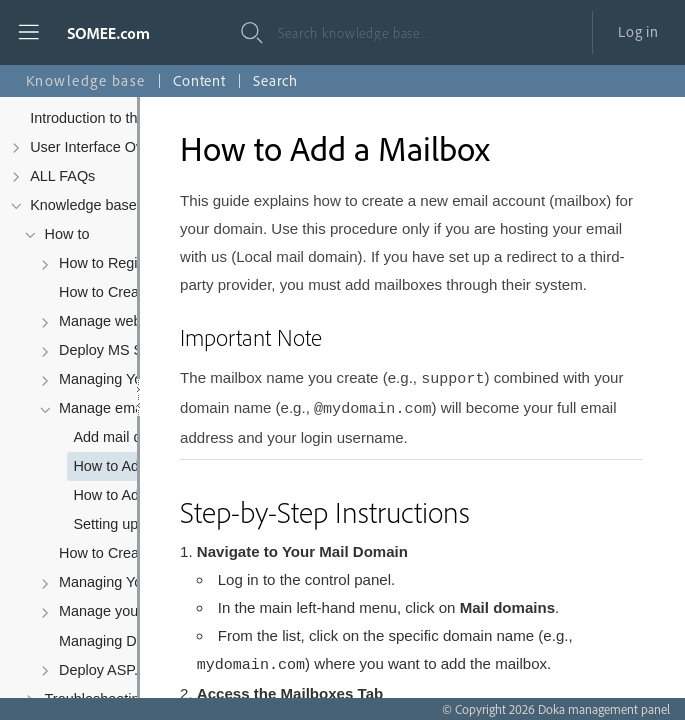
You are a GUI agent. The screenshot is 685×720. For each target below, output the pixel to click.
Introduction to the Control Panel (133, 118)
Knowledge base (83, 205)
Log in (638, 31)
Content (199, 80)
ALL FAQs (62, 176)
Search (275, 80)
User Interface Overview (107, 147)
